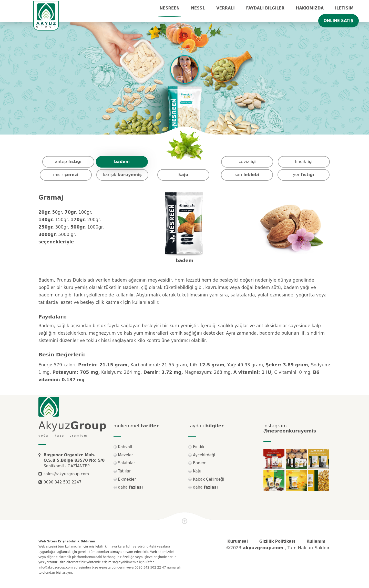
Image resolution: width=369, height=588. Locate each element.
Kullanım (316, 541)
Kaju (197, 471)
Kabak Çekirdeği (209, 479)
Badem (200, 463)
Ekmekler (127, 479)
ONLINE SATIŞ (339, 21)
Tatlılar (125, 471)
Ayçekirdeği (204, 455)
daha (131, 487)
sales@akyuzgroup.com (66, 474)
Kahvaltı (126, 447)
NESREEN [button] (170, 8)
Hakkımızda (310, 8)
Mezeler (126, 455)
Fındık (199, 447)
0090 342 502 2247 (63, 482)
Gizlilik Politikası (277, 541)
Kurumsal (238, 541)
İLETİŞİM (344, 8)
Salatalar (127, 463)
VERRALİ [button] (225, 8)
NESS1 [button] (198, 8)
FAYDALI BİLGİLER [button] (265, 8)
